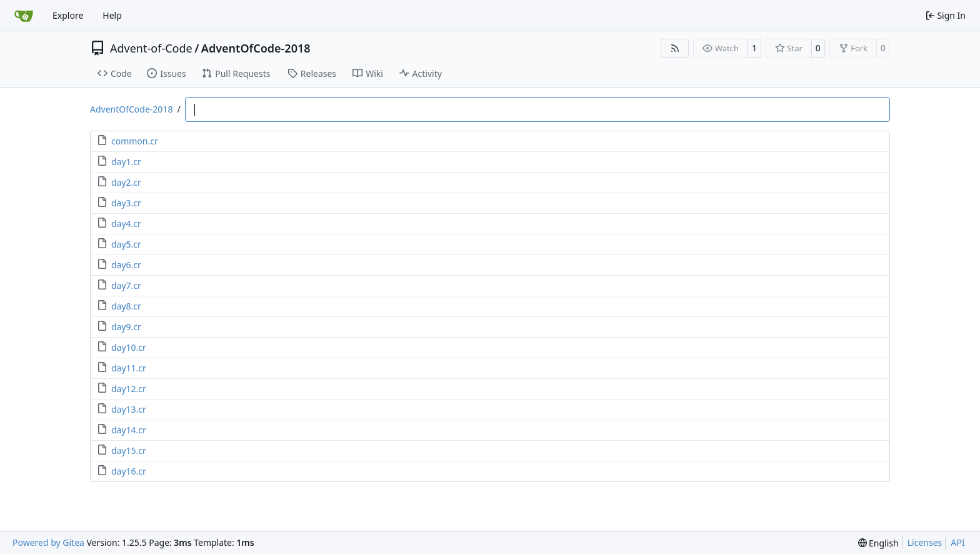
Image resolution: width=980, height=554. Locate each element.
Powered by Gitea (48, 542)
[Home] (24, 16)
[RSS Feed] (675, 48)
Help (112, 15)
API (957, 542)
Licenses (925, 542)
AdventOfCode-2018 (256, 48)
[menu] (878, 543)
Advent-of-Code (151, 48)
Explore (68, 15)
